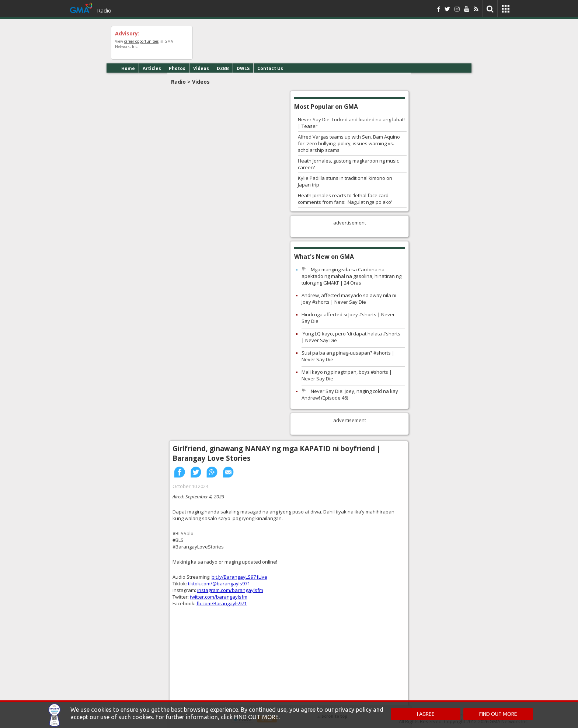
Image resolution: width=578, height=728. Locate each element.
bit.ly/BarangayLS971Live (239, 577)
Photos (177, 68)
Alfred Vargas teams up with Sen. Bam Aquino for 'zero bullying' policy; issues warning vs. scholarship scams (349, 143)
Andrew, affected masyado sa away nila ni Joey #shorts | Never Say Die (349, 299)
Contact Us (270, 68)
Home (128, 68)
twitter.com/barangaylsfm (219, 597)
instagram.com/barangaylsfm (230, 590)
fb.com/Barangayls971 (222, 603)
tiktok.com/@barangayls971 (219, 584)
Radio (104, 10)
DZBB (223, 68)
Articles (152, 68)
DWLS (243, 68)
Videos (201, 68)
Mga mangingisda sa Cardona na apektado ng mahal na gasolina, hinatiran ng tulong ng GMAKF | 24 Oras (351, 276)
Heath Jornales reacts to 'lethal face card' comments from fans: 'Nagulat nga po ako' (345, 199)
